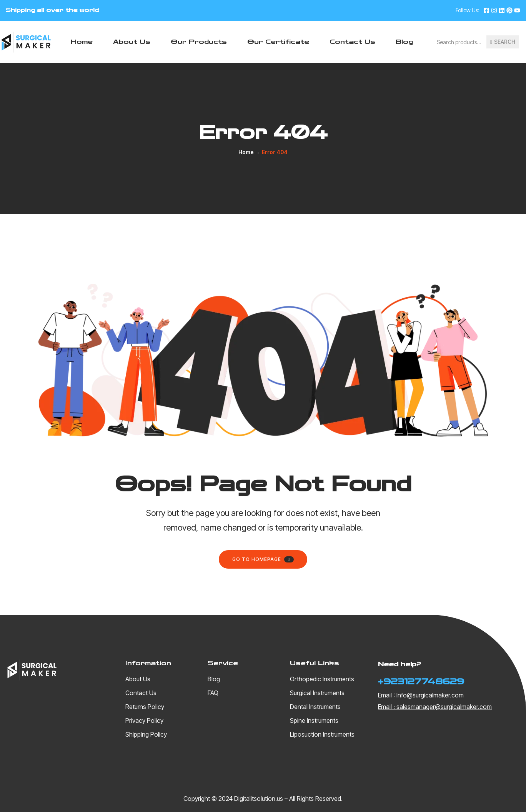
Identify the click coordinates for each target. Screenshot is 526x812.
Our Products (199, 42)
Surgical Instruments (317, 693)
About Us (132, 42)
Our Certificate (278, 42)
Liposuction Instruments (322, 734)
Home (82, 42)
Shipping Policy (146, 734)
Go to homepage (263, 559)
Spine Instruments (314, 720)
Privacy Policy (144, 720)
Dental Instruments (315, 707)
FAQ (213, 693)
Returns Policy (145, 707)
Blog (404, 42)
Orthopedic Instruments (322, 679)
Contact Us (352, 42)
